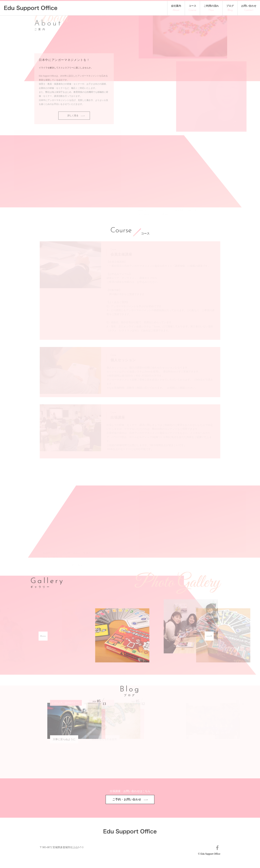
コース (192, 8)
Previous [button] (29, 636)
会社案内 (176, 8)
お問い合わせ (249, 8)
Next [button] (195, 636)
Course (121, 231)
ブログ (230, 8)
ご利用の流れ (211, 8)
